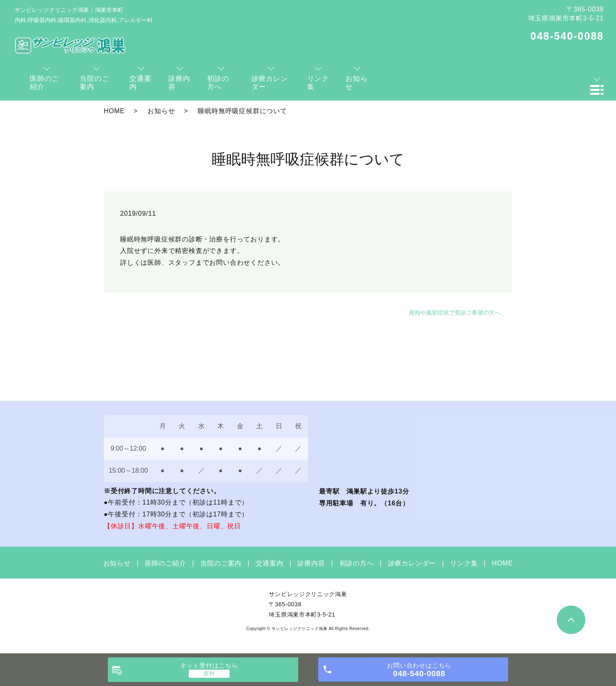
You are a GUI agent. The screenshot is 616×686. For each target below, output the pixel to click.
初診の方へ (357, 563)
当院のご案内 (221, 563)
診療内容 (311, 563)
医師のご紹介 (166, 563)
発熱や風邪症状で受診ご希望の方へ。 (458, 313)
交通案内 (269, 563)
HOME (114, 111)
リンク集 (464, 563)
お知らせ (161, 111)
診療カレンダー (412, 563)
